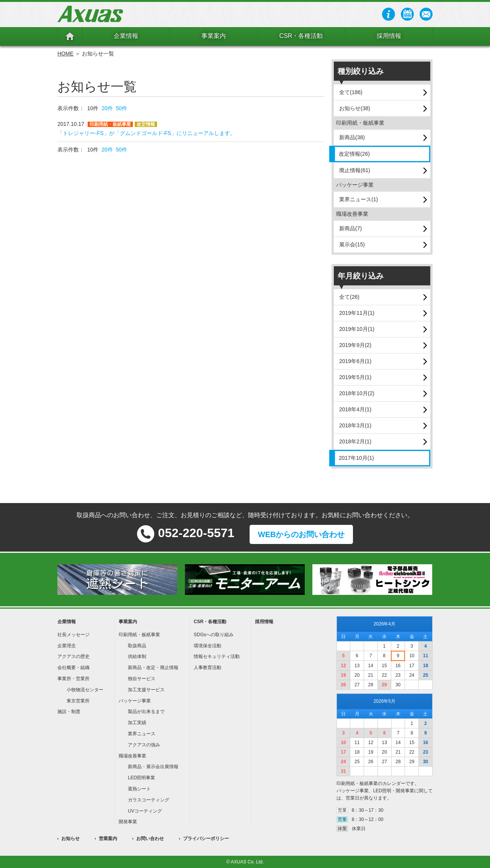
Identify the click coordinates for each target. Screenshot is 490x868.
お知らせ (70, 839)
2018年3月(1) (355, 425)
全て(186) (351, 92)
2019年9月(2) (355, 345)
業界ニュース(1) (359, 199)
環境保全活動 (207, 646)
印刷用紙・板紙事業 (139, 635)
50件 (122, 108)
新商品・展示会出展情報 (153, 767)
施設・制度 (69, 712)
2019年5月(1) (355, 377)
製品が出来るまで (146, 712)
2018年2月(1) (355, 441)
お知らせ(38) (355, 108)
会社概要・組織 (73, 668)
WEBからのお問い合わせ (301, 534)
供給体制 (137, 656)
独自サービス (142, 679)
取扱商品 (137, 646)
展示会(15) (352, 244)
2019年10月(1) (357, 329)
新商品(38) (352, 137)
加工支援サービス (146, 690)
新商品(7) (350, 228)
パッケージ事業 (135, 701)
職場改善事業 (132, 756)
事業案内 (214, 36)
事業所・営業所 (73, 679)
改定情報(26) (354, 154)
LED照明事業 (141, 778)
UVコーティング (145, 811)
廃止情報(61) (355, 170)
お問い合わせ (150, 839)
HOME (65, 54)
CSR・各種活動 (301, 36)
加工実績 (137, 723)
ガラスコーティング (149, 800)
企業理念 (67, 646)
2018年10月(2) (357, 393)
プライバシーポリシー (206, 839)
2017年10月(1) (356, 458)
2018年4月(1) (355, 409)
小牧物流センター (85, 690)
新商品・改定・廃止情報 (153, 668)
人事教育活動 (207, 668)
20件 (107, 108)
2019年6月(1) (355, 361)
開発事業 (128, 822)
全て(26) (349, 297)
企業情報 (126, 36)
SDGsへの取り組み (214, 635)
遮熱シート (139, 789)
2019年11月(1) (357, 313)
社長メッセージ (73, 635)
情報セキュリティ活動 (217, 656)
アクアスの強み (144, 745)
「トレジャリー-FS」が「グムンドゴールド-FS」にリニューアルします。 (146, 133)
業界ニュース (142, 734)
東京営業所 (78, 701)
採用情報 (389, 36)
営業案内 (108, 839)
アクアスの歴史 (73, 656)
